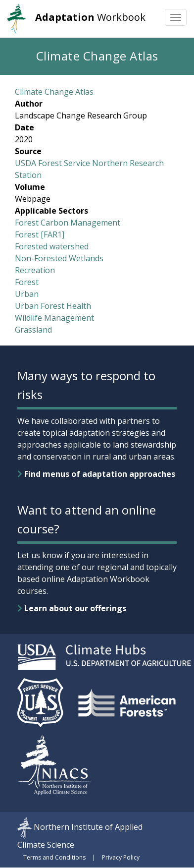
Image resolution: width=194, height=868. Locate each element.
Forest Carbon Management (68, 223)
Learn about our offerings (72, 608)
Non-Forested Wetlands (59, 258)
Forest (27, 282)
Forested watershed (52, 246)
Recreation (35, 270)
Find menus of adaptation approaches (96, 474)
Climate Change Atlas (54, 92)
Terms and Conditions (54, 857)
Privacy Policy (121, 857)
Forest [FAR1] (40, 234)
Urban (27, 294)
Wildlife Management (54, 318)
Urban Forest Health (53, 306)
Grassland (33, 330)
